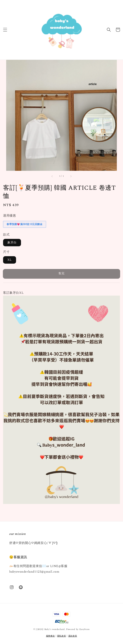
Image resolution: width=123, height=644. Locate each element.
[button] (5, 30)
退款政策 (73, 636)
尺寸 (6, 252)
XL (10, 260)
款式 (6, 235)
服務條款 (50, 636)
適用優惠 (9, 216)
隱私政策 (62, 636)
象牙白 (12, 242)
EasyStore (85, 629)
